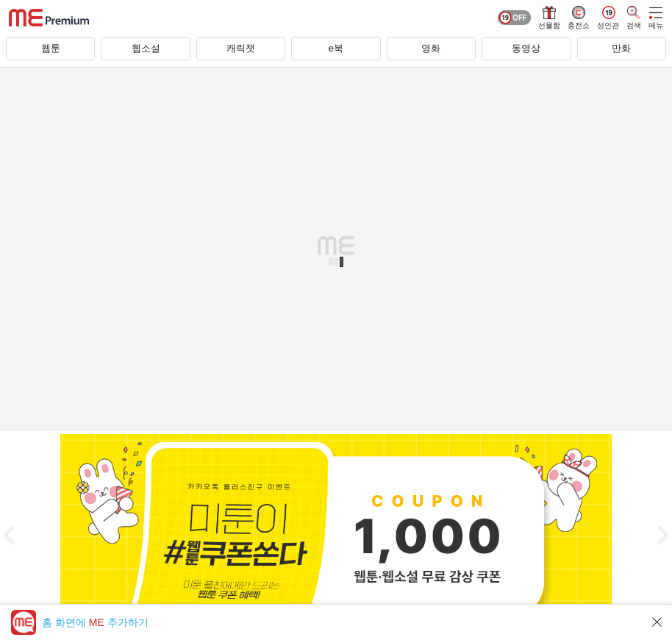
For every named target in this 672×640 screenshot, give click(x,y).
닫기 (657, 622)
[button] (9, 535)
